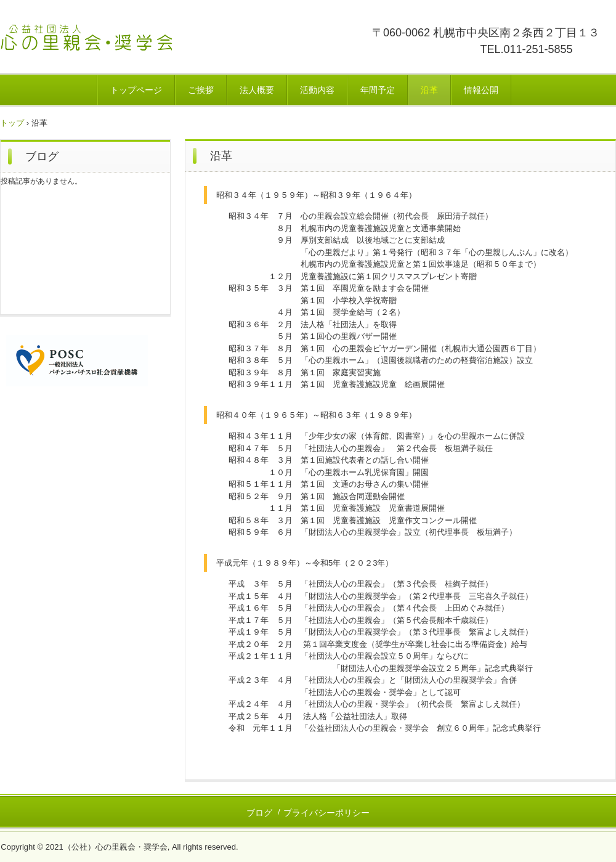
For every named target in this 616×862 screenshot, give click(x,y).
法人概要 (257, 90)
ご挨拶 (201, 90)
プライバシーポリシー (326, 813)
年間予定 (378, 90)
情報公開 (481, 90)
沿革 (429, 90)
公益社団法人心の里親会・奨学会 (131, 46)
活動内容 (317, 90)
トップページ (136, 90)
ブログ (42, 157)
